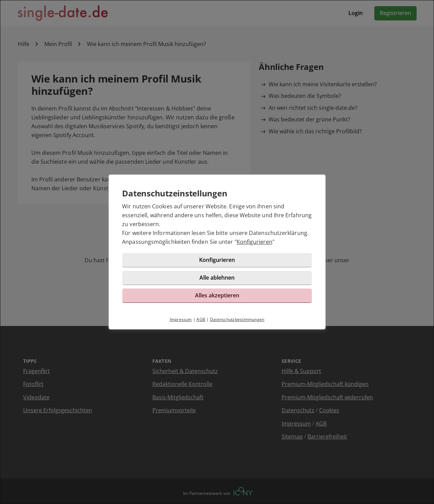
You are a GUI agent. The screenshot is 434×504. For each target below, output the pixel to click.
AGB (201, 319)
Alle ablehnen (217, 278)
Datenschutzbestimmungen (237, 319)
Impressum (181, 319)
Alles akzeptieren (217, 295)
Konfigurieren (255, 242)
